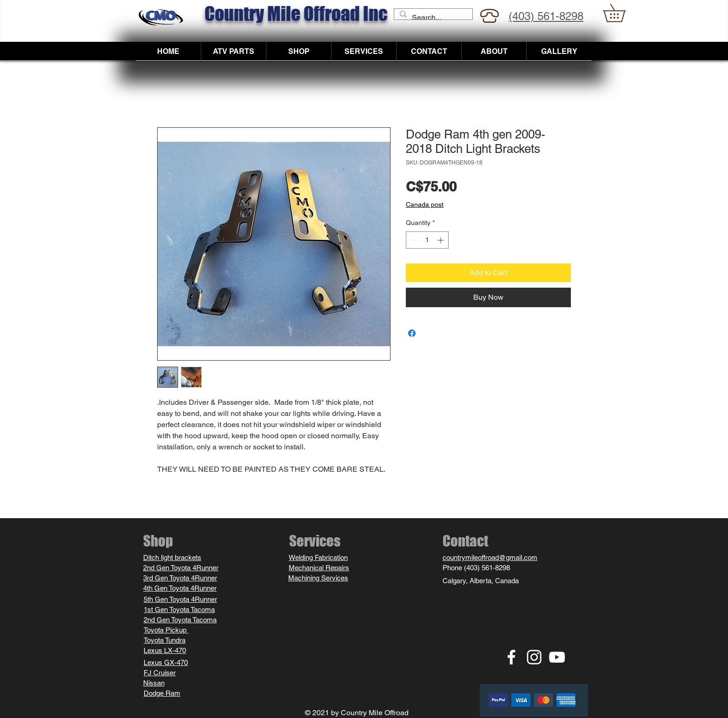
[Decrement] (413, 240)
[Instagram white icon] (534, 657)
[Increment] (441, 240)
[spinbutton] (427, 240)
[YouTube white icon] (557, 657)
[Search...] (432, 18)
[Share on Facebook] (412, 333)
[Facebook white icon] (511, 657)
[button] (623, 13)
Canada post (425, 204)
